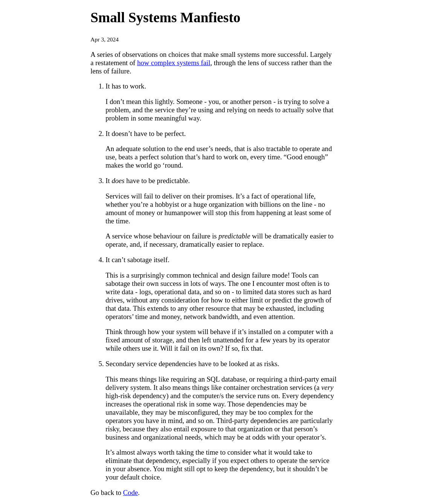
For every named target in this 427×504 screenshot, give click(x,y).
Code (130, 493)
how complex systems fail (174, 63)
